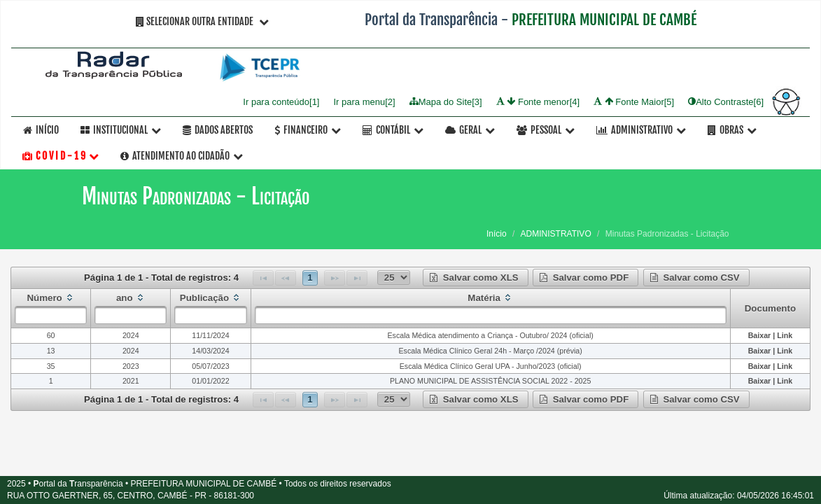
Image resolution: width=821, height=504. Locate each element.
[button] (476, 278)
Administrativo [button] (641, 130)
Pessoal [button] (546, 130)
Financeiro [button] (308, 130)
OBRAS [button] (732, 130)
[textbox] (51, 315)
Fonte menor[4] (538, 101)
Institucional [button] (121, 130)
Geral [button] (470, 130)
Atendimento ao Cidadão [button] (182, 156)
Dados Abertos (218, 130)
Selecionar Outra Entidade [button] (202, 21)
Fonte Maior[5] (634, 101)
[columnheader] (51, 309)
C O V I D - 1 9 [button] (61, 156)
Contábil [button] (393, 130)
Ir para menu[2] (364, 101)
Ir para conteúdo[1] (281, 101)
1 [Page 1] (310, 278)
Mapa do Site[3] (446, 101)
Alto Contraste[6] (726, 101)
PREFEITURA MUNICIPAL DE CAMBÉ (604, 20)
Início (41, 130)
